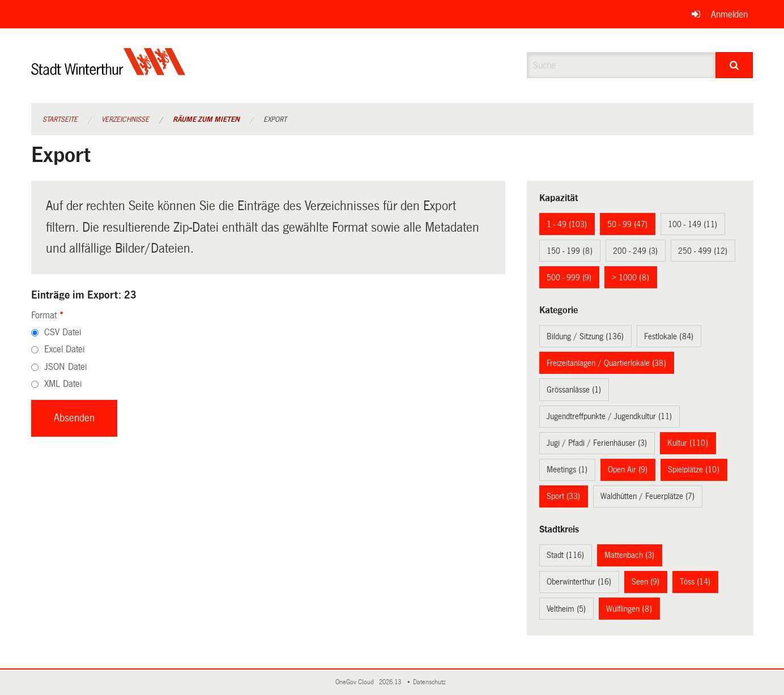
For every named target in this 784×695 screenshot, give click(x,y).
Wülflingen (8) (629, 609)
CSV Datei (63, 332)
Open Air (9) (628, 470)
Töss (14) (695, 582)
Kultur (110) (688, 443)
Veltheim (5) (566, 609)
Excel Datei (64, 349)
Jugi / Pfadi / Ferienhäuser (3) (597, 443)
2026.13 (391, 682)
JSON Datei (65, 367)
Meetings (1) (567, 470)
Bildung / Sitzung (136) (585, 336)
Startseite (60, 120)
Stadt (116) (565, 555)
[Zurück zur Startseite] (108, 71)
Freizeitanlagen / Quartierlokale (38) (606, 363)
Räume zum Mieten (206, 120)
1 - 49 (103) (567, 224)
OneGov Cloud (356, 682)
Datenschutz (431, 682)
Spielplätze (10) (694, 470)
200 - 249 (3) (635, 251)
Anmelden (729, 14)
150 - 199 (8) (570, 251)
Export (275, 120)
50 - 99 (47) (627, 224)
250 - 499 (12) (703, 251)
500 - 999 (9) (569, 278)
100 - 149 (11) (693, 224)
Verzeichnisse (125, 120)
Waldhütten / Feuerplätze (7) (647, 496)
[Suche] (734, 65)
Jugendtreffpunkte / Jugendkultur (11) (609, 416)
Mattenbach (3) (629, 555)
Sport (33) (563, 496)
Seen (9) (645, 582)
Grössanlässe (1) (574, 390)
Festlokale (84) (669, 336)
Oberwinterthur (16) (579, 582)
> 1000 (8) (630, 278)
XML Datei (63, 384)
